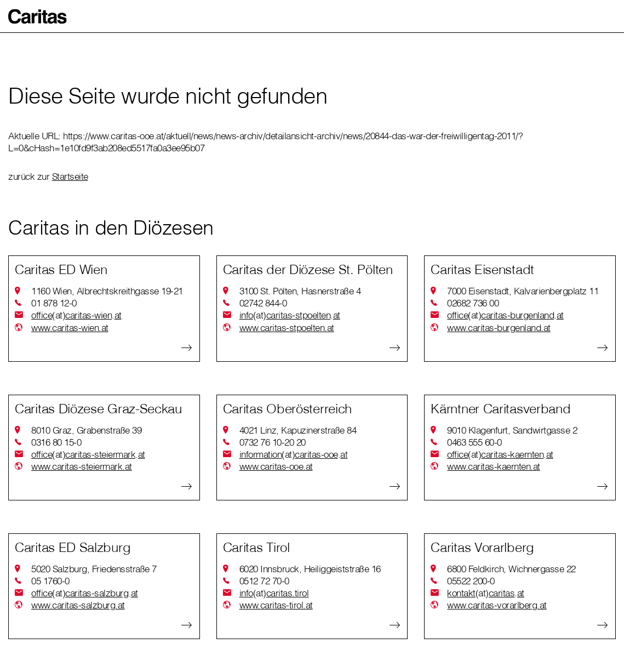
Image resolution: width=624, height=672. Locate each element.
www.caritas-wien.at (70, 328)
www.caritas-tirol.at (276, 605)
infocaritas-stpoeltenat (290, 315)
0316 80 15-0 (56, 442)
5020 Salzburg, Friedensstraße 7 (94, 569)
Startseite (70, 176)
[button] (38, 16)
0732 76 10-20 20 (273, 442)
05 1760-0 (50, 581)
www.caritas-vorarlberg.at (497, 605)
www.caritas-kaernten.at (494, 466)
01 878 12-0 (54, 303)
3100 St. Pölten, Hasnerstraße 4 (300, 291)
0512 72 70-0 (264, 581)
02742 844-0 (263, 303)
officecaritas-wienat (76, 315)
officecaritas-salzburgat (85, 593)
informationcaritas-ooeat (294, 454)
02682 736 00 (473, 303)
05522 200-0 (471, 581)
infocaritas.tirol (274, 593)
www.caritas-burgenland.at (499, 328)
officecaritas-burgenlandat (505, 315)
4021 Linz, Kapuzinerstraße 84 (298, 430)
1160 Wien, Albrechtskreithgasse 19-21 (107, 291)
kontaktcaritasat (486, 593)
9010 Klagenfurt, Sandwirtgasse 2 (512, 430)
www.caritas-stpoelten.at (287, 328)
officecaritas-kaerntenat (500, 454)
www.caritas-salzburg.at (78, 605)
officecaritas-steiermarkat (88, 454)
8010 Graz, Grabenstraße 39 (86, 430)
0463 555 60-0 (474, 442)
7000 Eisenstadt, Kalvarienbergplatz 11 (523, 291)
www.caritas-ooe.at (276, 466)
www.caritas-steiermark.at (82, 466)
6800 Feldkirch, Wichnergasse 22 (511, 569)
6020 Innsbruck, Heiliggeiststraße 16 (310, 569)
